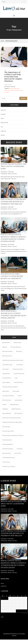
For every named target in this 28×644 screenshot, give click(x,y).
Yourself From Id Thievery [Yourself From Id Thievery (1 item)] (9, 466)
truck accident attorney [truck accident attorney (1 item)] (8, 458)
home (2, 118)
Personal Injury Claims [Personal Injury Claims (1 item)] (8, 431)
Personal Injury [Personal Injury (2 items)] (6, 427)
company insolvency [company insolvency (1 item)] (18, 369)
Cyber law (3, 110)
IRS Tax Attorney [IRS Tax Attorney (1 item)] (7, 400)
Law (5, 70)
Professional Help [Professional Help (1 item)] (7, 440)
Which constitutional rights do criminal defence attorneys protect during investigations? (13, 238)
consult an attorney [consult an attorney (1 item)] (19, 374)
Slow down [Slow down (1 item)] (20, 449)
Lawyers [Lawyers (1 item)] (4, 404)
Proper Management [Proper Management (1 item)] (8, 444)
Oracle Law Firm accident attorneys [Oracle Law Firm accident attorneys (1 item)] (11, 418)
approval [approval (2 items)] (5, 347)
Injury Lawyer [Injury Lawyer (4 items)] (16, 391)
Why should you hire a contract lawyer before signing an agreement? (12, 276)
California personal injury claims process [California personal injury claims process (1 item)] (13, 360)
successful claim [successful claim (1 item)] (7, 453)
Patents (3, 135)
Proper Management (15, 90)
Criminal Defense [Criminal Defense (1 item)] (7, 378)
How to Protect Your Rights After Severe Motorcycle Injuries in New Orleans (13, 202)
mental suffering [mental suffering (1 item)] (7, 413)
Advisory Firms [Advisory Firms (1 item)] (18, 343)
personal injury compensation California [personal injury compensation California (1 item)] (13, 435)
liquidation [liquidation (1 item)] (5, 409)
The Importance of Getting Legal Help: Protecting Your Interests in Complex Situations (13, 77)
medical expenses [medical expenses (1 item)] (16, 409)
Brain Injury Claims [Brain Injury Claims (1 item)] (7, 356)
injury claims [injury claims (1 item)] (6, 391)
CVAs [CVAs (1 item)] (16, 378)
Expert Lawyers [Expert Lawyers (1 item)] (6, 382)
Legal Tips (3, 131)
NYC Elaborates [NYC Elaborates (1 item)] (18, 413)
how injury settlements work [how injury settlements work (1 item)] (10, 387)
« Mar (2, 617)
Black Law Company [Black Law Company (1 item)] (7, 351)
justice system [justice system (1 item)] (18, 400)
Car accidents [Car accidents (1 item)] (20, 365)
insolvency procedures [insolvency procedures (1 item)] (8, 396)
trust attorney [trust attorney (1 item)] (6, 462)
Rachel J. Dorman (11, 86)
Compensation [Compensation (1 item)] (6, 374)
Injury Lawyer (13, 88)
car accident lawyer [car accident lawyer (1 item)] (7, 365)
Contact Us (4, 586)
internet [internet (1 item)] (20, 396)
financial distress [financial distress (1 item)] (18, 382)
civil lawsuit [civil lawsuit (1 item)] (5, 369)
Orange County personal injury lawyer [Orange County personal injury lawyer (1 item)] (12, 422)
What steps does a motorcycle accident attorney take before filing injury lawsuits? (14, 314)
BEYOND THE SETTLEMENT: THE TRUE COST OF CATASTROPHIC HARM (14, 166)
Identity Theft (4, 123)
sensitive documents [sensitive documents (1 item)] (8, 449)
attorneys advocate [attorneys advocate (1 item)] (16, 347)
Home (2, 583)
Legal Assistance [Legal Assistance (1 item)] (14, 404)
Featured (3, 114)
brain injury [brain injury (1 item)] (19, 351)
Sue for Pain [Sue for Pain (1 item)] (18, 453)
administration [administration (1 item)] (6, 343)
